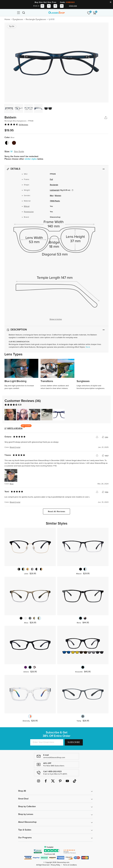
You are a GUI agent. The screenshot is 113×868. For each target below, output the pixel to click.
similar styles (31, 159)
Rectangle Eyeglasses (36, 19)
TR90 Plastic (55, 201)
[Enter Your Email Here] (47, 742)
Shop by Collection (27, 807)
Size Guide (19, 152)
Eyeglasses (18, 19)
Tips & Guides (25, 830)
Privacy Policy (55, 865)
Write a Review (15, 428)
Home (7, 19)
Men (52, 196)
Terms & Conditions (70, 865)
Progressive (29, 212)
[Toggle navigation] (18, 13)
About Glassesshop (27, 822)
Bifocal (27, 206)
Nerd (88, 347)
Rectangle (54, 185)
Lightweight (55, 190)
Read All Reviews (57, 512)
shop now (73, 6)
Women (58, 196)
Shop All (22, 791)
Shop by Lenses (26, 814)
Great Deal (23, 799)
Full (51, 179)
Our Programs (25, 838)
